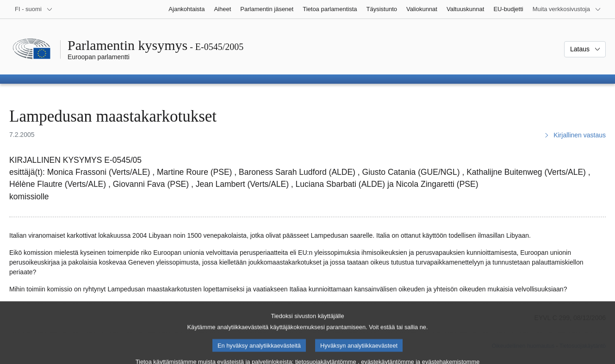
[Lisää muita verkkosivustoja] (567, 9)
